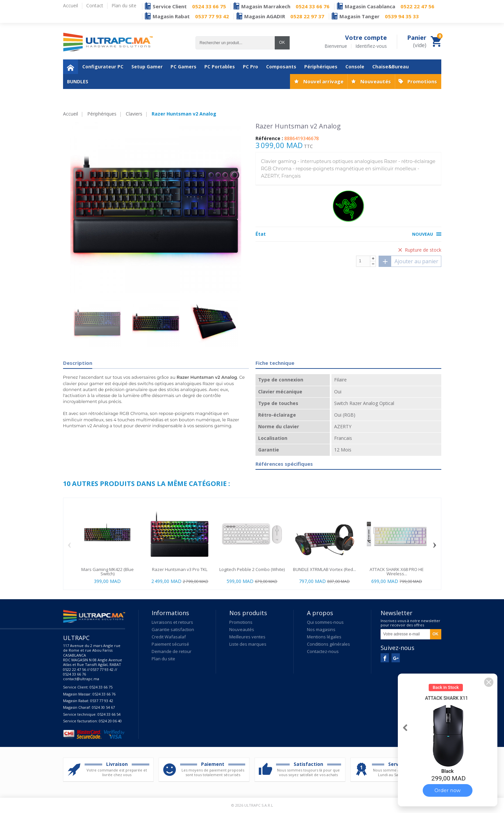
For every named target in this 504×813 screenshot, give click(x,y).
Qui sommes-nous (325, 622)
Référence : (269, 138)
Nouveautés (376, 81)
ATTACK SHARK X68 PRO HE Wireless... (397, 571)
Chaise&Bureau (391, 67)
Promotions (422, 81)
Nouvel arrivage (323, 81)
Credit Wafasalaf (169, 637)
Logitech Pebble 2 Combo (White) (252, 569)
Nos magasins (321, 629)
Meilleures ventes (247, 637)
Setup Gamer (147, 67)
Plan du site (163, 659)
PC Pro (251, 67)
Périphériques (321, 67)
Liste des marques (248, 644)
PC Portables (220, 67)
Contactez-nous (323, 651)
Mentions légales (324, 637)
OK (282, 42)
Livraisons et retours (172, 622)
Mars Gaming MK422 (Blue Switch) (108, 571)
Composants (281, 67)
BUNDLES (78, 81)
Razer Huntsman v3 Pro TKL (180, 569)
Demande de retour (172, 651)
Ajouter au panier (408, 261)
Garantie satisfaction (173, 629)
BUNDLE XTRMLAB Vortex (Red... (324, 569)
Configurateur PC (103, 67)
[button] (489, 682)
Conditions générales (328, 644)
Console (355, 67)
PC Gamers (183, 67)
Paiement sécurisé (170, 644)
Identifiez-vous (371, 46)
